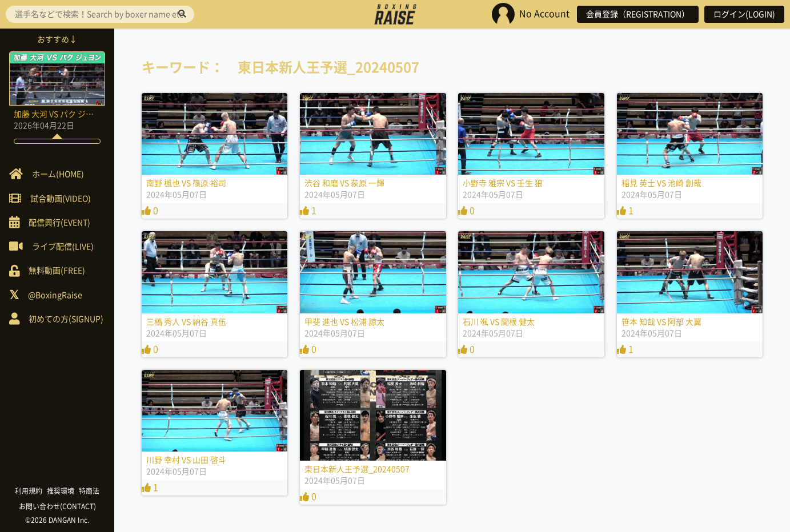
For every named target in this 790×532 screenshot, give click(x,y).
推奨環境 (61, 491)
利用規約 (29, 491)
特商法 (89, 491)
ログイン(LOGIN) (744, 14)
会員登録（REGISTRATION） (638, 14)
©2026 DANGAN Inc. (57, 520)
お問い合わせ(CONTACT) (57, 506)
